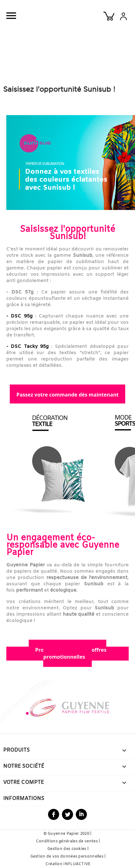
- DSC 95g (19, 316)
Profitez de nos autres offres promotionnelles (71, 653)
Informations (24, 799)
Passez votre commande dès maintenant (67, 395)
